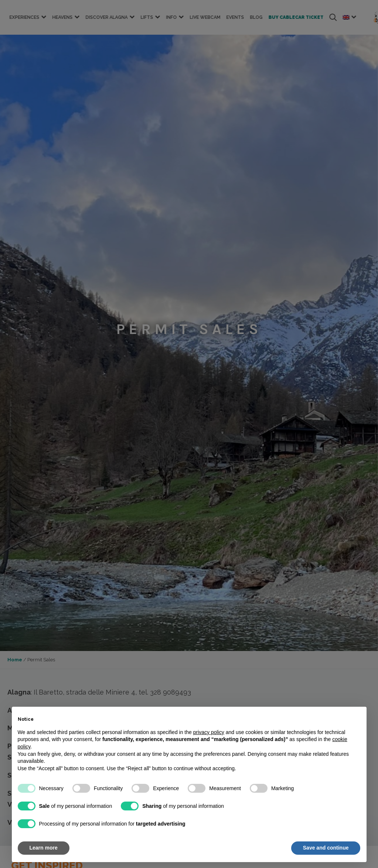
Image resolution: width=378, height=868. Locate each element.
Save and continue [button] (326, 848)
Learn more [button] (44, 848)
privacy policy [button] (209, 732)
